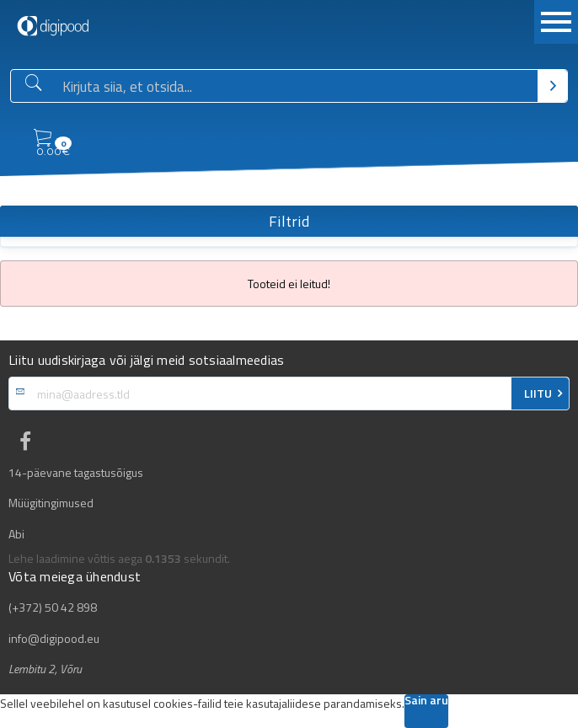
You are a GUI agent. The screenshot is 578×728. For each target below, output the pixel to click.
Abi (16, 534)
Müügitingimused (51, 503)
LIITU (538, 393)
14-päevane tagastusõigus (76, 473)
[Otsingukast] (297, 87)
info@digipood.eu (54, 639)
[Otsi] (552, 86)
